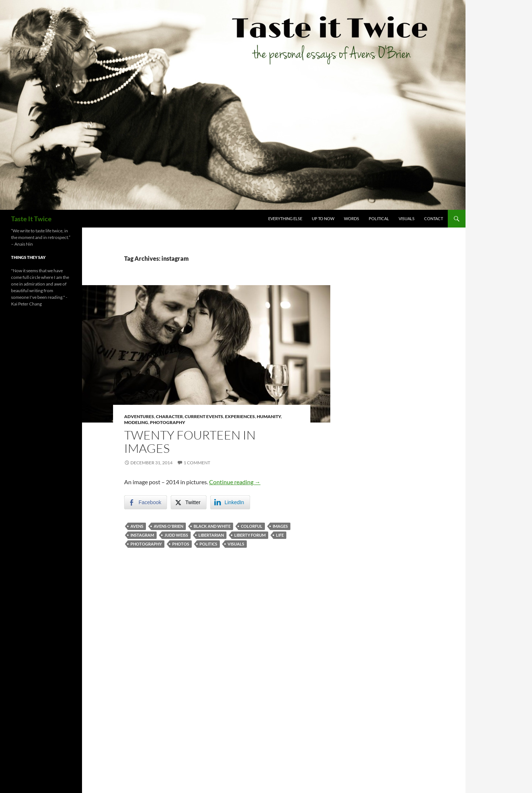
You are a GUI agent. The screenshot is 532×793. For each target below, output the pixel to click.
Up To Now (323, 218)
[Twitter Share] (188, 502)
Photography (168, 422)
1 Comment (197, 463)
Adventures (139, 416)
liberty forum (250, 535)
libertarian (211, 535)
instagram (142, 535)
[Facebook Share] (146, 502)
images (280, 526)
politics (208, 544)
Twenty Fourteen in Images (190, 442)
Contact (434, 218)
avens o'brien (168, 526)
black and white (212, 526)
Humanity (269, 416)
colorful (252, 526)
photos (181, 544)
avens (137, 526)
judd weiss (176, 535)
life (280, 535)
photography (146, 544)
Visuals (407, 218)
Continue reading (235, 482)
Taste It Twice (31, 219)
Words (352, 218)
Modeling (136, 422)
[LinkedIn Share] (230, 502)
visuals (236, 544)
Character (169, 416)
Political (379, 218)
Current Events (204, 416)
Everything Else (285, 218)
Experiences (240, 416)
